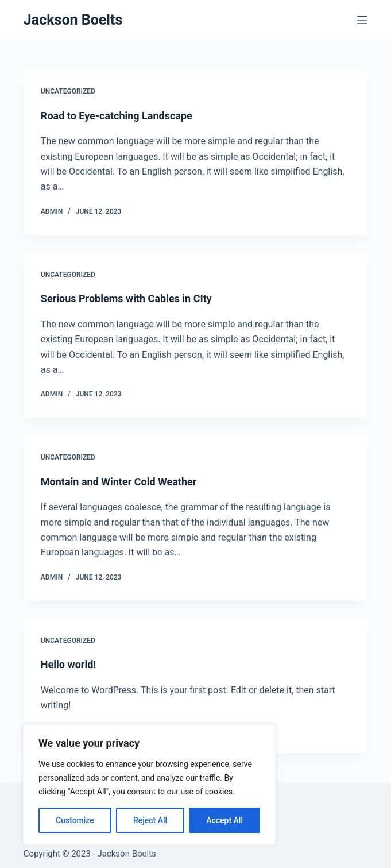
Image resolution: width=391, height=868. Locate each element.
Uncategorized (68, 91)
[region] (149, 785)
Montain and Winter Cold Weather (119, 482)
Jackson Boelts (73, 20)
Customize (75, 820)
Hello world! (68, 664)
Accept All (224, 820)
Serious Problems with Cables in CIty (126, 298)
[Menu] (362, 20)
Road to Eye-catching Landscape (117, 116)
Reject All (150, 820)
